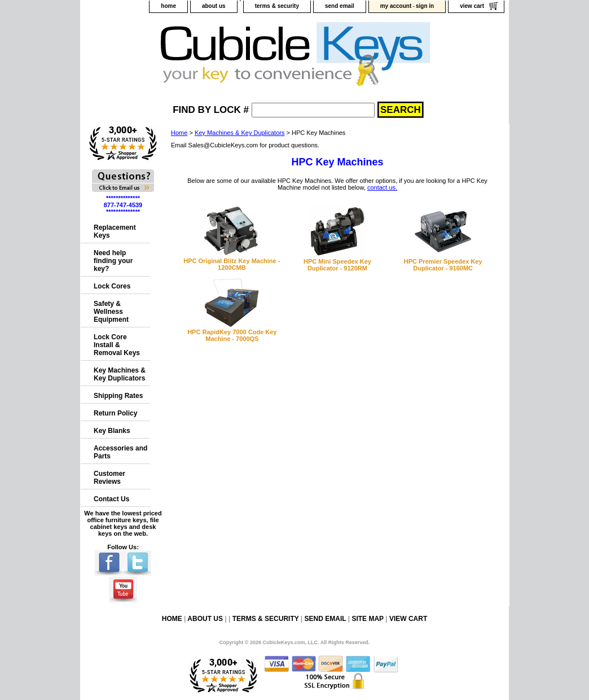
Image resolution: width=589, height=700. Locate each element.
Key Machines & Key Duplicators (240, 133)
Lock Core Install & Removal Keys (117, 345)
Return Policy (115, 413)
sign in (425, 6)
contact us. (382, 187)
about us (214, 6)
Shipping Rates (118, 396)
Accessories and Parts (120, 452)
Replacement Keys (115, 231)
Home (179, 133)
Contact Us (111, 499)
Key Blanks (112, 431)
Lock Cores (112, 286)
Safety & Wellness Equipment (111, 312)
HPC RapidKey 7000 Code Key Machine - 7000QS (232, 335)
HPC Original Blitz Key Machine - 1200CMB (232, 264)
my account (396, 6)
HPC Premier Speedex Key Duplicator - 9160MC (443, 265)
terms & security (277, 6)
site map (367, 619)
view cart (472, 6)
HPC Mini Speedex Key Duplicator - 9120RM (337, 265)
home (168, 6)
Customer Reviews (109, 478)
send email (340, 6)
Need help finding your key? (113, 261)
